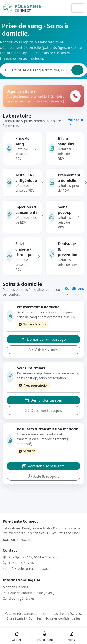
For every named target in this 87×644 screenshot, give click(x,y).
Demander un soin (44, 400)
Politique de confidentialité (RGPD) (29, 593)
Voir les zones (43, 350)
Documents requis (43, 411)
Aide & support (43, 476)
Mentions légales (16, 587)
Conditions (74, 291)
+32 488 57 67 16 (21, 563)
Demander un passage (43, 339)
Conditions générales (19, 598)
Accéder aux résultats (43, 466)
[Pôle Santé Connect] (22, 8)
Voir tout (76, 123)
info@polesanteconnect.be (29, 569)
